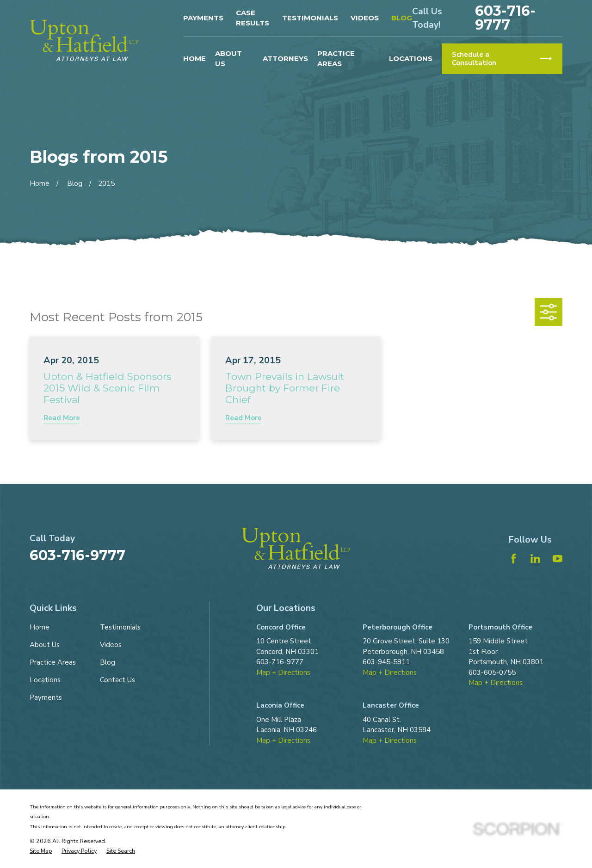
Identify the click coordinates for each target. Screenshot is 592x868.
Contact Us (117, 680)
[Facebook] (514, 559)
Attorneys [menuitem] (285, 58)
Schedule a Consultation (502, 59)
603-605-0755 (492, 672)
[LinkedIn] (535, 559)
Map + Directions (283, 672)
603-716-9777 (505, 18)
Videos (365, 18)
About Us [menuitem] (228, 59)
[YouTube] (558, 559)
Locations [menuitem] (411, 58)
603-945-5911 (386, 662)
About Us (45, 645)
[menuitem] (41, 851)
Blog (402, 18)
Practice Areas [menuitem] (336, 59)
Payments (203, 18)
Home (40, 627)
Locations (45, 680)
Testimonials (310, 18)
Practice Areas (53, 662)
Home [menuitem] (194, 58)
